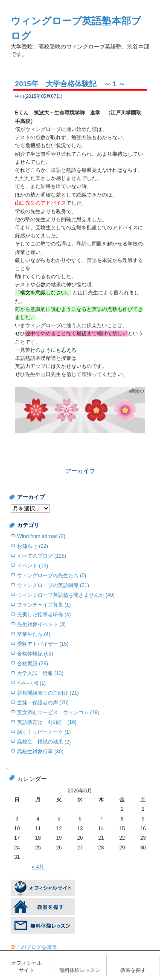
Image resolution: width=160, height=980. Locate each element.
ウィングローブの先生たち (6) (52, 575)
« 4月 (38, 867)
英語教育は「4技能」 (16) (47, 722)
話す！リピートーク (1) (44, 732)
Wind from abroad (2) (41, 536)
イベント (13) (33, 566)
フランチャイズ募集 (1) (44, 605)
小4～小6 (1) (31, 683)
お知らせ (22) (33, 546)
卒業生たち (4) (34, 634)
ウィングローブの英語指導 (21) (53, 585)
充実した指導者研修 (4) (44, 615)
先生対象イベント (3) (41, 624)
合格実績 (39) (33, 664)
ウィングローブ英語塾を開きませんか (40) (66, 595)
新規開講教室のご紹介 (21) (48, 693)
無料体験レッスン (80, 970)
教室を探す (133, 970)
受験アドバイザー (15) (43, 644)
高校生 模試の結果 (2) (44, 742)
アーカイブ (80, 471)
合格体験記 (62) (35, 654)
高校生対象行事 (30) (40, 752)
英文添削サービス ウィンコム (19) (58, 712)
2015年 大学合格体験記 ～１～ (70, 84)
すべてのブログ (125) (42, 556)
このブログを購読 (36, 947)
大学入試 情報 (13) (40, 673)
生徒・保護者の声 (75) (43, 703)
